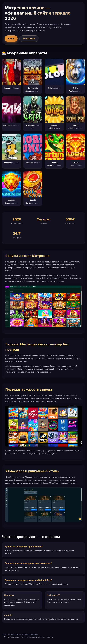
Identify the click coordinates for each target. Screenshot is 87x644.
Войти (11, 39)
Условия (50, 637)
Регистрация (29, 39)
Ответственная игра (11, 637)
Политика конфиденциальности (33, 637)
